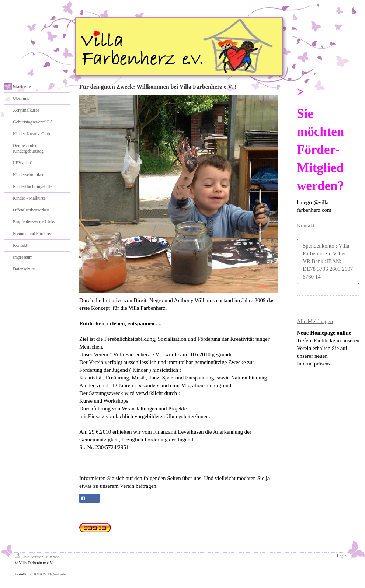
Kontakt (306, 225)
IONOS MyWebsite (50, 574)
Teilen (89, 498)
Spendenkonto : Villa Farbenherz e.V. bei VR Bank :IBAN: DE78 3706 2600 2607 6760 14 (328, 261)
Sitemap (53, 557)
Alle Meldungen (315, 321)
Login (342, 556)
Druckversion (29, 557)
